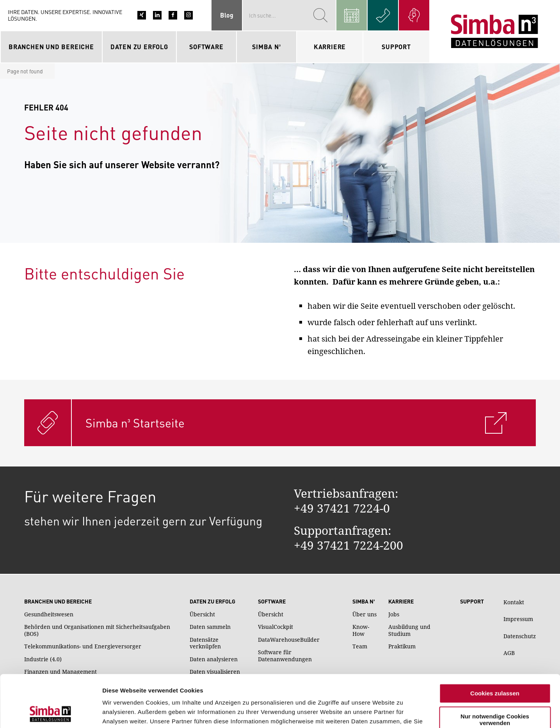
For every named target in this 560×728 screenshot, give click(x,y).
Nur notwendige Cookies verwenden (495, 671)
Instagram (188, 15)
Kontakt (514, 602)
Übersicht (202, 614)
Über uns (364, 614)
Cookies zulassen (495, 645)
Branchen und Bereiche (58, 602)
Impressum (518, 619)
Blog (227, 15)
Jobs (394, 614)
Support (396, 47)
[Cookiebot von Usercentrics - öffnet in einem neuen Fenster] (51, 713)
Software (272, 602)
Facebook (173, 15)
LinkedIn (157, 15)
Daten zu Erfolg (212, 602)
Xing (142, 15)
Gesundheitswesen (49, 614)
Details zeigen (122, 713)
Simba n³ (364, 602)
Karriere (401, 602)
